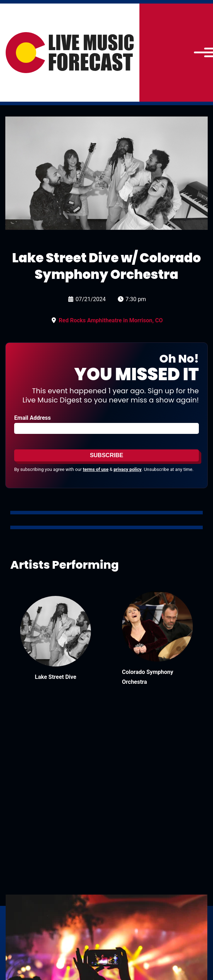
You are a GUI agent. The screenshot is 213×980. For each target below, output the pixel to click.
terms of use (96, 469)
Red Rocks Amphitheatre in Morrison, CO (111, 320)
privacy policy (128, 469)
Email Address (32, 418)
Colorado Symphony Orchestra (148, 677)
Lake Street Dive (56, 677)
